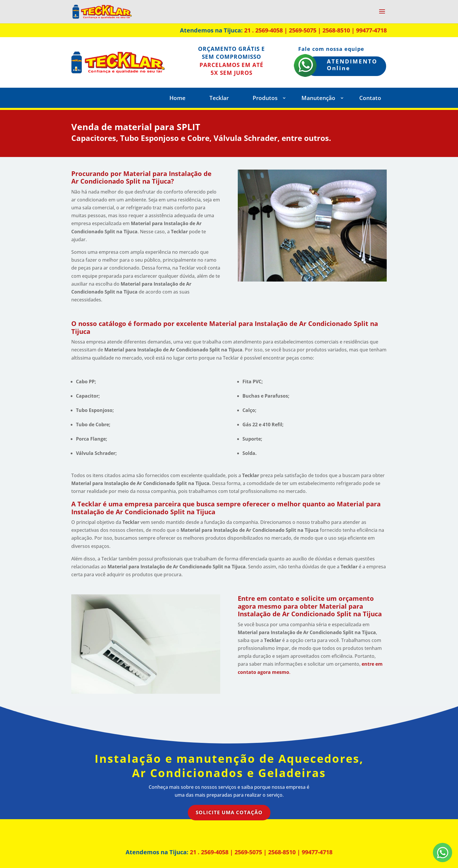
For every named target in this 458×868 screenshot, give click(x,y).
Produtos (265, 99)
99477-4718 (371, 30)
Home (177, 99)
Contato (370, 99)
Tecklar (219, 99)
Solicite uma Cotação (229, 812)
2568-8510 (336, 30)
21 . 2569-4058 (263, 30)
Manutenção (318, 99)
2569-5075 (303, 30)
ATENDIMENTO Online (352, 65)
